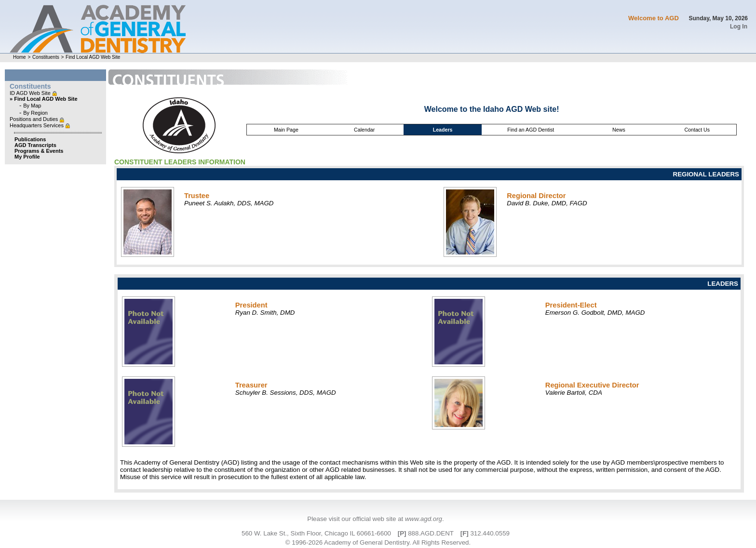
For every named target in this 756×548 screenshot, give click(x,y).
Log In (739, 27)
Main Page (286, 130)
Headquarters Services (37, 125)
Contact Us (697, 130)
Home (20, 57)
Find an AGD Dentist (531, 130)
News (619, 130)
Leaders (443, 130)
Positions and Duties (34, 119)
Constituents (46, 57)
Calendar (364, 130)
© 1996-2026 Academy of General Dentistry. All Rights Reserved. (378, 542)
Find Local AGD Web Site (93, 57)
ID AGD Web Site (31, 93)
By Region (35, 113)
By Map (32, 106)
